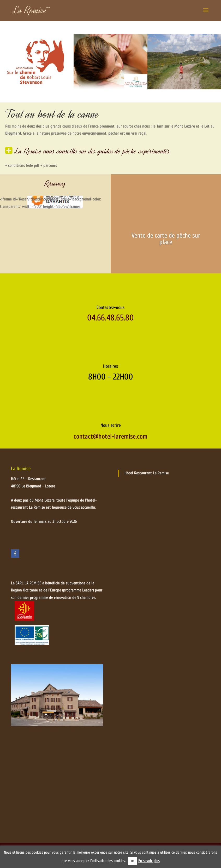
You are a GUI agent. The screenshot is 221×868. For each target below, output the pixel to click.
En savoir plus (149, 861)
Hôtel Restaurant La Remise (147, 484)
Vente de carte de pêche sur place (166, 239)
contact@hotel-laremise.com (110, 447)
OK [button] (133, 861)
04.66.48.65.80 (110, 328)
